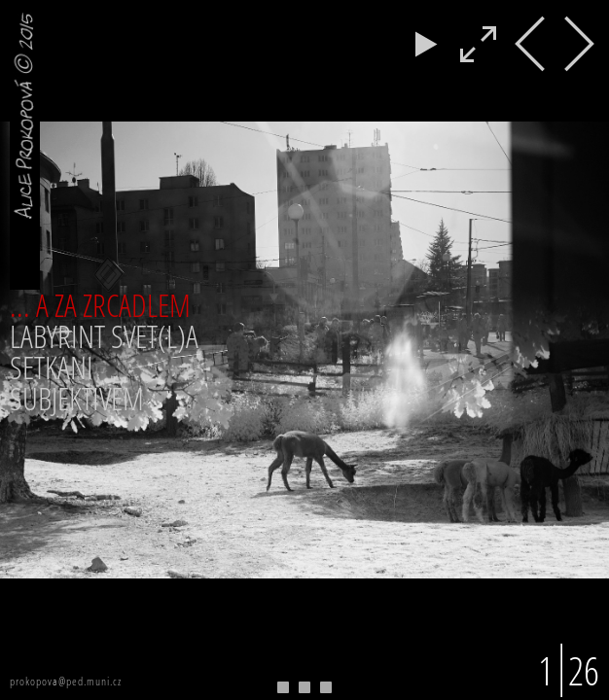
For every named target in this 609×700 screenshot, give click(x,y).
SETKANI (52, 367)
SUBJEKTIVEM (77, 398)
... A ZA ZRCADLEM (100, 305)
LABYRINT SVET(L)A (104, 336)
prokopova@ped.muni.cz (66, 681)
